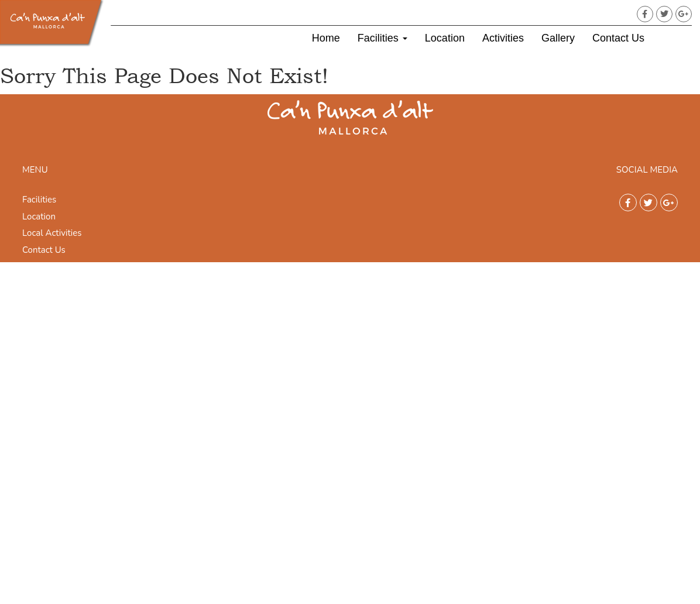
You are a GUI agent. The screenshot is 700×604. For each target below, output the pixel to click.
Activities (503, 38)
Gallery (558, 38)
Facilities (382, 38)
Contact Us (618, 38)
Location (445, 38)
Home (326, 38)
